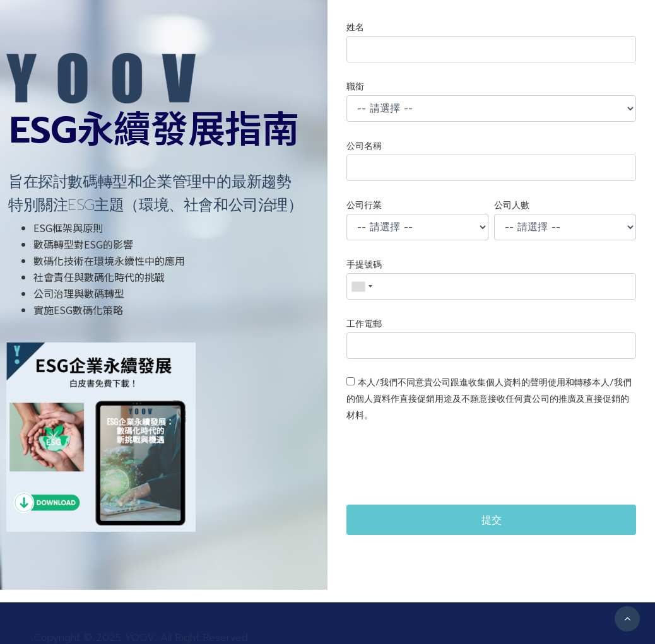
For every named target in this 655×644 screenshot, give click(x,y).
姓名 (355, 27)
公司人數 (512, 205)
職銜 (355, 87)
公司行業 (364, 205)
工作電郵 (364, 324)
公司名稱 (364, 146)
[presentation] (442, 464)
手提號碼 (364, 265)
